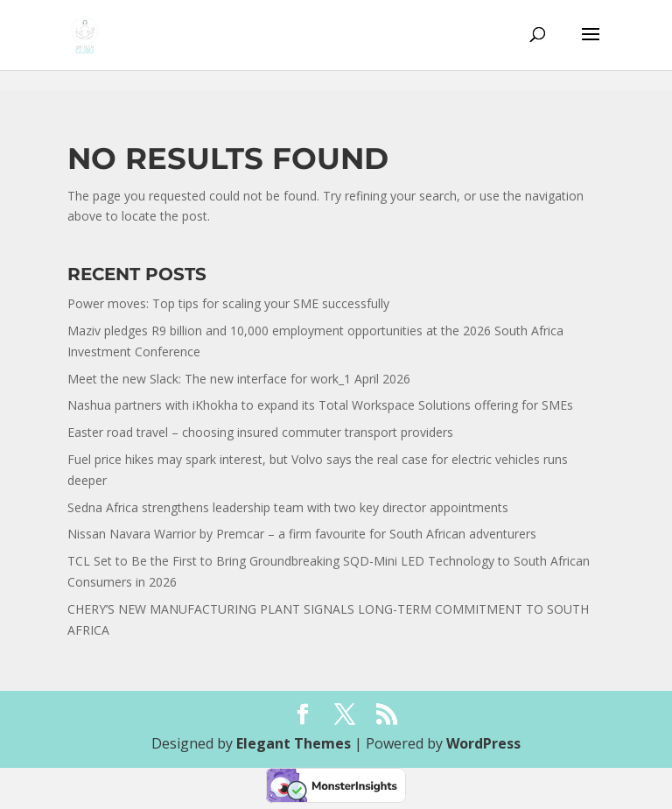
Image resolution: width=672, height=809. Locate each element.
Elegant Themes (294, 743)
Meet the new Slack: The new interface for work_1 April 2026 (239, 379)
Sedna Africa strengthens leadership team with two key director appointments (288, 507)
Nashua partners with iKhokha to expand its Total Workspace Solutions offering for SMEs (320, 405)
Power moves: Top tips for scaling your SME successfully (229, 303)
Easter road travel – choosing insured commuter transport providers (260, 432)
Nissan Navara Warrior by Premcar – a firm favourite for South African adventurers (302, 534)
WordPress (483, 743)
